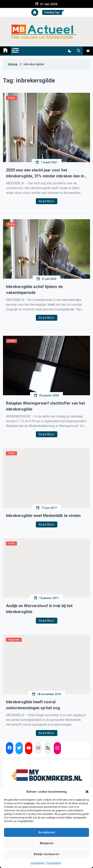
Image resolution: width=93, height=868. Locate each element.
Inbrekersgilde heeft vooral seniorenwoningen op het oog (33, 705)
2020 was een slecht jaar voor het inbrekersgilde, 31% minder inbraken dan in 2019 (45, 173)
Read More (47, 201)
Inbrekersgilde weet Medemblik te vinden (43, 516)
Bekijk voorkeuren (47, 854)
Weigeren (47, 843)
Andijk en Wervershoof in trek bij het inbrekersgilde (39, 609)
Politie (11, 98)
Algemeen (14, 640)
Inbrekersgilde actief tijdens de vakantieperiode (34, 290)
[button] (87, 792)
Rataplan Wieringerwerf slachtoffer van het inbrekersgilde (45, 406)
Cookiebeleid (37, 863)
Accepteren (47, 832)
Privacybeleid (54, 863)
